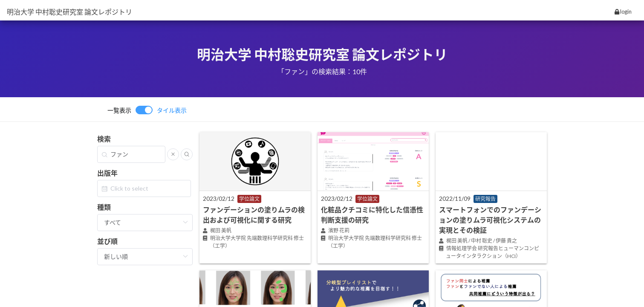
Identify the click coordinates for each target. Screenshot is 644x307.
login (623, 12)
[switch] (147, 110)
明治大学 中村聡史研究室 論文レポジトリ (69, 12)
